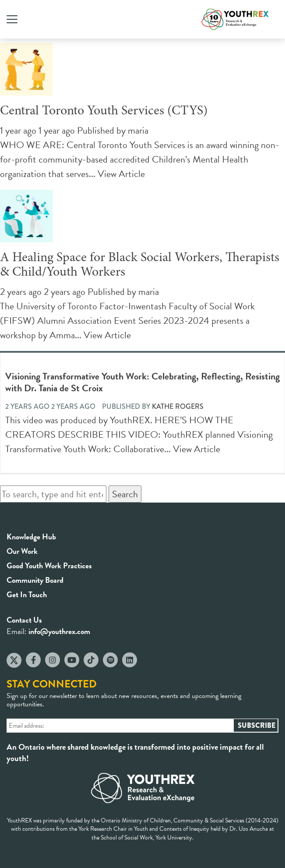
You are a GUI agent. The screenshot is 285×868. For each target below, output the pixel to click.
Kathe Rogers (178, 406)
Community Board (35, 580)
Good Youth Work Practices (49, 565)
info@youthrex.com (59, 631)
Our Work (22, 551)
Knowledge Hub (31, 537)
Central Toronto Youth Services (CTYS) (104, 111)
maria (138, 130)
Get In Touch (27, 594)
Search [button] (125, 494)
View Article (121, 174)
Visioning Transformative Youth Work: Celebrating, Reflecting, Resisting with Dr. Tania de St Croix (142, 382)
